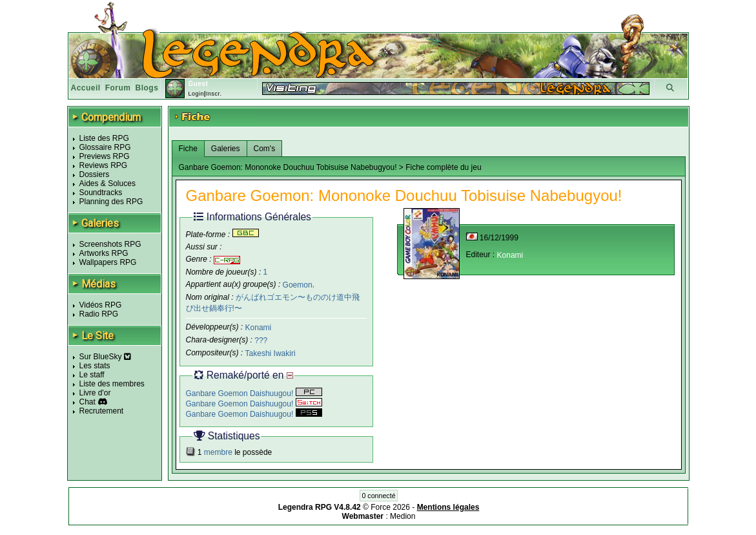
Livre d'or (95, 393)
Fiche (188, 149)
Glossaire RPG (105, 147)
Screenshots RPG (110, 244)
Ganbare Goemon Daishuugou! (254, 393)
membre (218, 452)
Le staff (92, 375)
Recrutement (102, 411)
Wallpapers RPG (108, 262)
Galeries (226, 149)
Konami (259, 328)
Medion (403, 516)
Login (196, 94)
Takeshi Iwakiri (271, 353)
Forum (118, 88)
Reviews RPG (104, 165)
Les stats (95, 366)
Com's (265, 149)
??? (261, 341)
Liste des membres (112, 384)
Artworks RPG (104, 253)
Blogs (147, 88)
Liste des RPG (104, 138)
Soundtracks (101, 193)
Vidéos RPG (101, 305)
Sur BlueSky (105, 357)
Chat (87, 402)
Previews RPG (105, 156)
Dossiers (95, 174)
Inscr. (214, 94)
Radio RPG (99, 314)
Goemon (298, 284)
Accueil (86, 88)
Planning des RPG (111, 202)
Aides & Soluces (107, 184)
